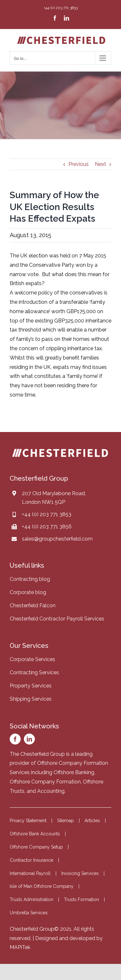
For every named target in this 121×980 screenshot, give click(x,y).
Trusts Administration (31, 899)
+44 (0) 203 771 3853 (47, 514)
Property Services (31, 686)
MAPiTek (20, 947)
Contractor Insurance (31, 860)
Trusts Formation (81, 899)
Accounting (51, 791)
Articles (92, 821)
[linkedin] (29, 739)
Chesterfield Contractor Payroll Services (57, 619)
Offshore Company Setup (36, 847)
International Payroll (30, 873)
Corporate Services (32, 659)
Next (101, 164)
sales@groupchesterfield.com (57, 539)
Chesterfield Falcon (33, 605)
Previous (79, 164)
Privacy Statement (28, 821)
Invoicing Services (80, 873)
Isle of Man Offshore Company (42, 886)
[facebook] (15, 739)
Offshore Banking (74, 772)
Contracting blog (30, 579)
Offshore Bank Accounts (35, 834)
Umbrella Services (29, 913)
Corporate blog (28, 592)
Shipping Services (31, 699)
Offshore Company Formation (45, 782)
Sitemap (66, 821)
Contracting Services (34, 673)
